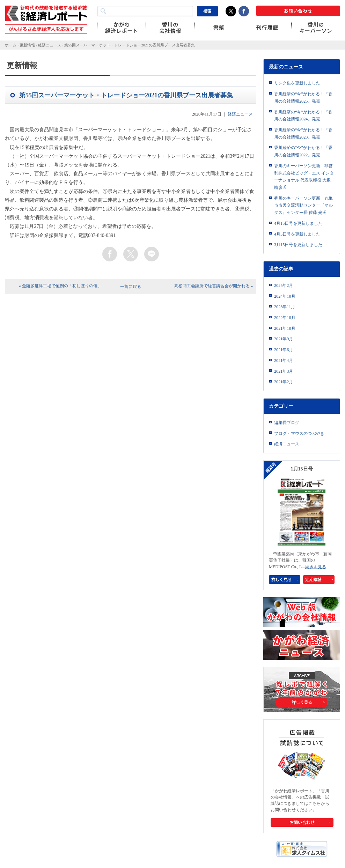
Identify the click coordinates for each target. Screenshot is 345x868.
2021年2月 (284, 382)
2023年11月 (285, 307)
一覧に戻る (131, 287)
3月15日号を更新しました (298, 245)
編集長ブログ (287, 423)
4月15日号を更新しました (298, 223)
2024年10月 (285, 296)
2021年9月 (284, 339)
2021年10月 (285, 328)
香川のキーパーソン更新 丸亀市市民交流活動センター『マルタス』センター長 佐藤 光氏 (303, 205)
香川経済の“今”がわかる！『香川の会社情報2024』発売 (303, 116)
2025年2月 (284, 285)
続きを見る (316, 567)
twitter (131, 254)
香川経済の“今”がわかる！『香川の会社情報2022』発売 (303, 151)
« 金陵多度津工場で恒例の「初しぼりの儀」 (60, 286)
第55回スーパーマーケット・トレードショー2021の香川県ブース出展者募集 (130, 45)
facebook (110, 254)
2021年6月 (284, 350)
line (152, 254)
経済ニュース (50, 45)
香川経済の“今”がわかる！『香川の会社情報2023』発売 (303, 133)
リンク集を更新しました (297, 83)
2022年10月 (285, 318)
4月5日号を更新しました (297, 234)
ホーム (11, 45)
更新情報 (27, 45)
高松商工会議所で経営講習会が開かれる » (214, 286)
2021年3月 (284, 371)
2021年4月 (284, 361)
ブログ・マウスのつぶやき (299, 433)
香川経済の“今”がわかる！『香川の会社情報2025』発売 (303, 98)
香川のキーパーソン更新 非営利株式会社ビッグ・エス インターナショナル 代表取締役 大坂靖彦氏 (304, 177)
